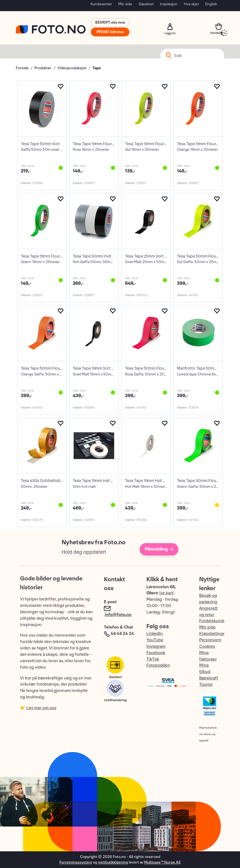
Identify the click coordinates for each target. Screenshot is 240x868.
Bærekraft (209, 678)
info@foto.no (118, 615)
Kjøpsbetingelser (216, 634)
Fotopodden (158, 665)
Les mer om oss (41, 708)
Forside (22, 68)
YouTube (155, 640)
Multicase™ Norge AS (162, 862)
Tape (97, 68)
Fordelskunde (212, 621)
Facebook (156, 653)
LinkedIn (155, 634)
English (211, 4)
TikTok (153, 659)
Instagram (156, 646)
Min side (125, 4)
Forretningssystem (76, 862)
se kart (167, 593)
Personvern (210, 640)
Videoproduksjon (72, 68)
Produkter (43, 68)
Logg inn (170, 27)
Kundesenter (101, 4)
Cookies (207, 646)
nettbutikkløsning (113, 862)
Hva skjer (191, 4)
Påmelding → (159, 549)
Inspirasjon (169, 4)
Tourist (206, 685)
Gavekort (146, 4)
